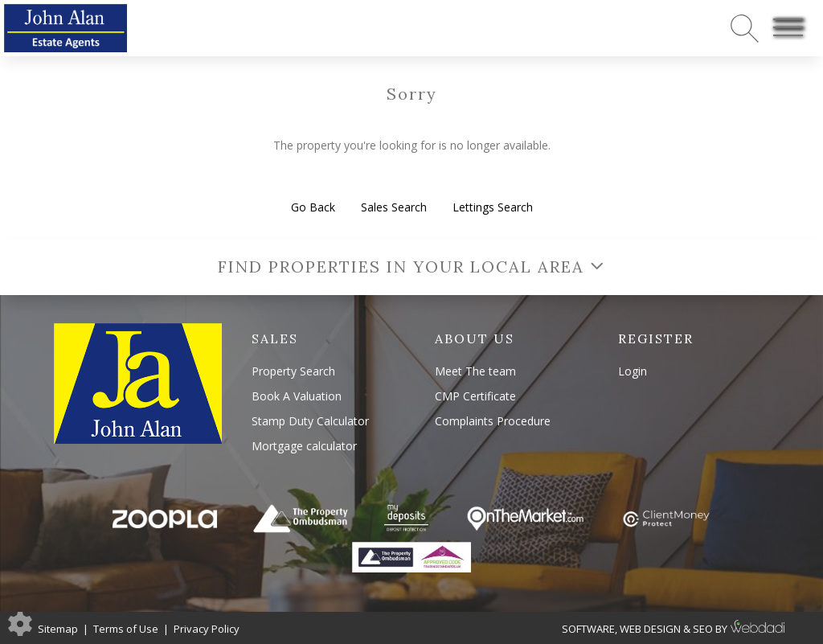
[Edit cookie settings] (20, 623)
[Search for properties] (745, 28)
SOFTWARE (588, 629)
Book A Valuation (297, 396)
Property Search (293, 371)
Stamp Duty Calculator (310, 421)
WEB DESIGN (650, 629)
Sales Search (394, 207)
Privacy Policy (207, 629)
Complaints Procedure (493, 421)
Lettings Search (493, 207)
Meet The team (475, 371)
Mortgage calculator (304, 446)
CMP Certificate (475, 396)
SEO (703, 629)
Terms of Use (126, 629)
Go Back (313, 207)
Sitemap (58, 629)
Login (633, 371)
